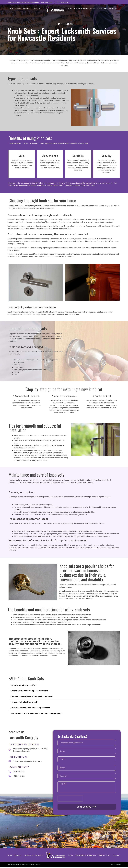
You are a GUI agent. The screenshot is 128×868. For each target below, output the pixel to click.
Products (28, 9)
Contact (113, 9)
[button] (64, 685)
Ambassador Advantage (84, 9)
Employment (102, 9)
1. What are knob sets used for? (23, 685)
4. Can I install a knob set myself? (24, 702)
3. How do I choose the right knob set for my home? (32, 696)
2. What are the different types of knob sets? (29, 691)
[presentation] (70, 798)
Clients (18, 9)
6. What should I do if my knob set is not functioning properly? (36, 713)
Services (38, 9)
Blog (70, 9)
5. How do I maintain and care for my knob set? (30, 708)
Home (11, 9)
